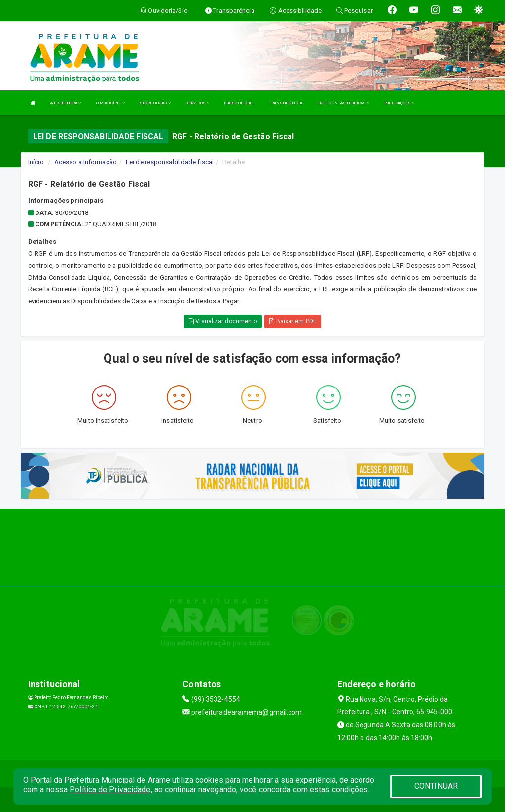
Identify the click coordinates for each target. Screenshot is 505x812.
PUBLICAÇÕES (399, 103)
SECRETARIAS (155, 103)
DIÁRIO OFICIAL (239, 103)
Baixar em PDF (293, 321)
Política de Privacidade (110, 790)
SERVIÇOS (197, 103)
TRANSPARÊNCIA (286, 103)
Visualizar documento (223, 321)
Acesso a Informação (86, 162)
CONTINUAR (436, 786)
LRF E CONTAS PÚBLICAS (343, 103)
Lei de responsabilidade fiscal (170, 162)
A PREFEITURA (66, 103)
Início (36, 162)
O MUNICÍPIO (110, 103)
